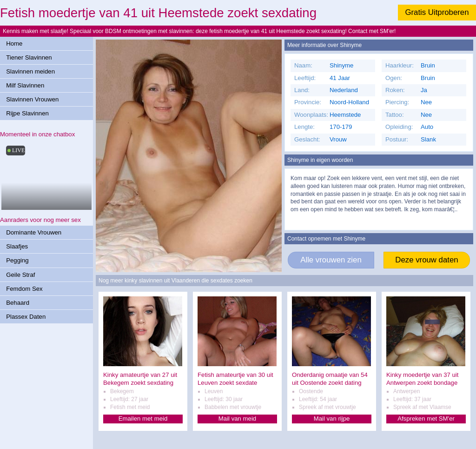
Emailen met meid (143, 419)
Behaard (18, 303)
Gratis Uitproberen (437, 12)
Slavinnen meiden (30, 71)
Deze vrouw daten (426, 260)
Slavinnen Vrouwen (32, 99)
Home (14, 44)
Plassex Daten (26, 317)
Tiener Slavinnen (29, 57)
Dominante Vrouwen (34, 232)
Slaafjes (17, 246)
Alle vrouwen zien (331, 260)
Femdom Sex (24, 289)
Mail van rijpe (332, 419)
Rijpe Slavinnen (27, 113)
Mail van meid (237, 419)
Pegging (17, 260)
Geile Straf (20, 275)
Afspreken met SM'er (426, 419)
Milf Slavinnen (25, 85)
